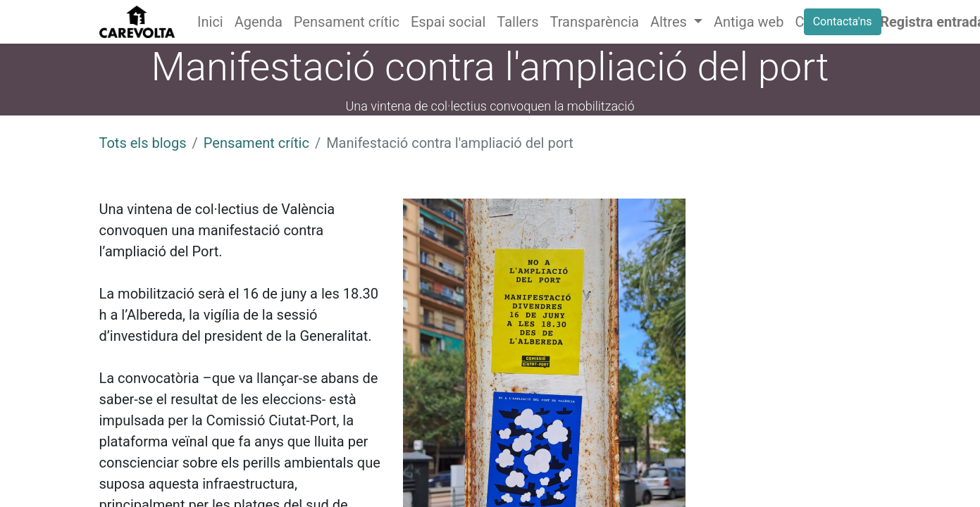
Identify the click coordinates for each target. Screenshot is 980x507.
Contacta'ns (843, 21)
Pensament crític (256, 143)
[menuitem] (210, 22)
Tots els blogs (143, 143)
